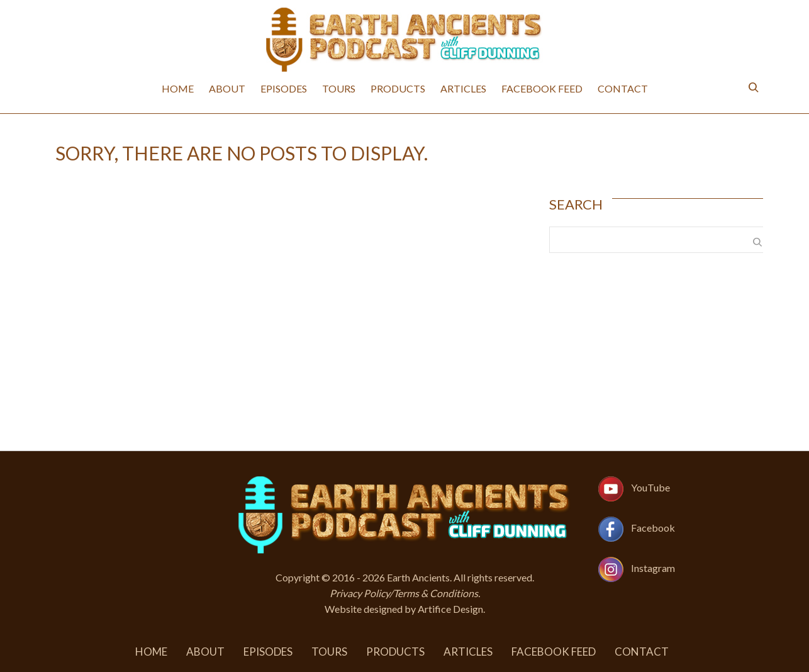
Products (398, 88)
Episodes (284, 88)
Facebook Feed (542, 88)
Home (178, 88)
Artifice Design (450, 609)
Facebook (653, 528)
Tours (339, 88)
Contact (623, 88)
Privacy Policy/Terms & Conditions (404, 593)
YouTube (650, 487)
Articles (463, 88)
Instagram (653, 568)
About (227, 88)
